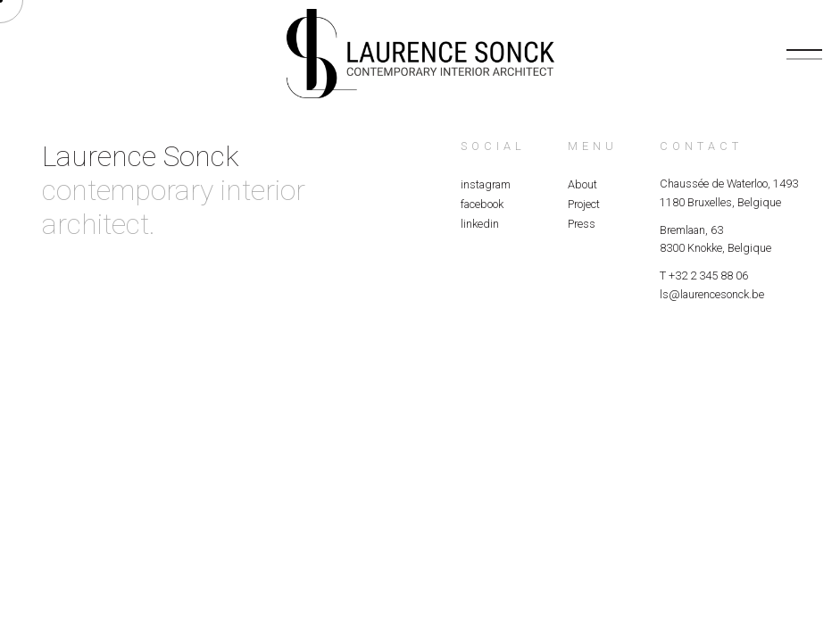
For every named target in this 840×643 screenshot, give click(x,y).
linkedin (480, 224)
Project (584, 204)
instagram (486, 184)
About (582, 184)
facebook (482, 204)
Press (582, 224)
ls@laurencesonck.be (712, 294)
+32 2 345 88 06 (708, 276)
